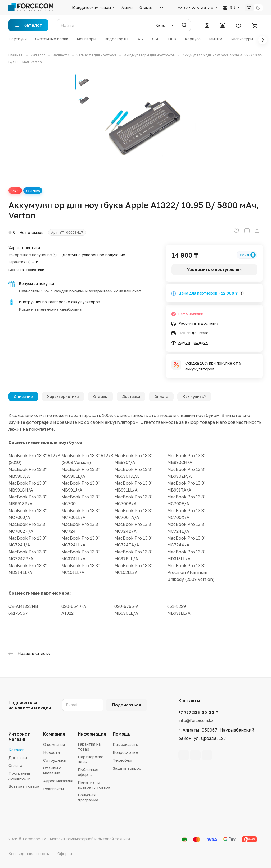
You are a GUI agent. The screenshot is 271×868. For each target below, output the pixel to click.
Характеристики (63, 396)
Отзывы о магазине (52, 770)
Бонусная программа (88, 797)
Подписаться (127, 705)
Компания (54, 734)
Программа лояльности (19, 776)
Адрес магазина (58, 781)
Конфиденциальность (29, 854)
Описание (23, 396)
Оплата (161, 396)
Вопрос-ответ (127, 752)
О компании (54, 744)
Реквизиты (53, 789)
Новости (51, 752)
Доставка (131, 396)
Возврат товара (24, 786)
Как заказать (125, 744)
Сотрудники (55, 760)
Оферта (65, 854)
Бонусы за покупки (36, 284)
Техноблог (123, 760)
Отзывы (100, 396)
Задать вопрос (127, 768)
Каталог (16, 750)
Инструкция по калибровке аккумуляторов (59, 302)
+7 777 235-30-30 (195, 8)
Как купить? (194, 396)
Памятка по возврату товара (94, 785)
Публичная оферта (88, 772)
